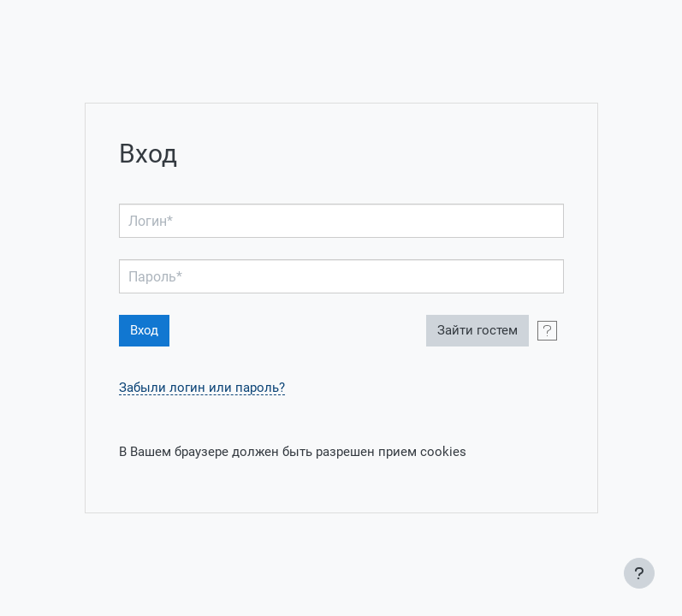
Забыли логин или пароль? (202, 388)
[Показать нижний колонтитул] (639, 573)
